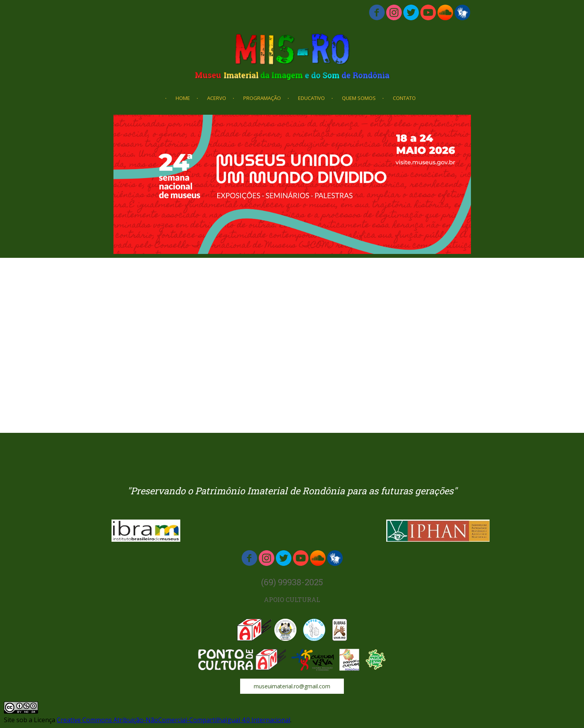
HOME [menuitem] (183, 98)
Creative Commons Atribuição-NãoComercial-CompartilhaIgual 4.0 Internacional (173, 720)
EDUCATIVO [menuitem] (311, 98)
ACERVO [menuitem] (217, 98)
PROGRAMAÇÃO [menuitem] (262, 98)
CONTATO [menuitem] (404, 98)
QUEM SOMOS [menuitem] (359, 98)
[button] (292, 686)
